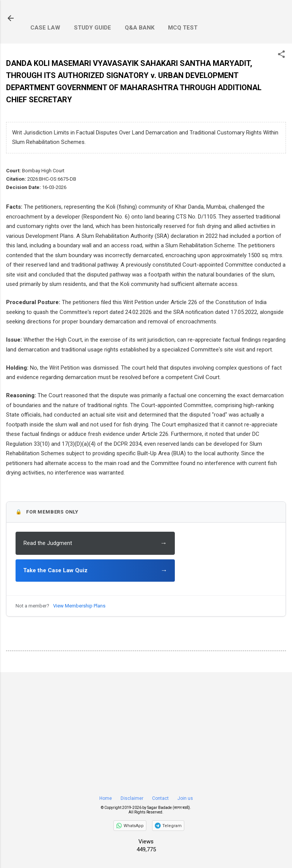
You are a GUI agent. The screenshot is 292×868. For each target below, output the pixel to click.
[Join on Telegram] (168, 826)
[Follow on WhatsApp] (130, 826)
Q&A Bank (140, 28)
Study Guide (93, 28)
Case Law (45, 28)
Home (106, 798)
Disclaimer (132, 798)
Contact (160, 798)
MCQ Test (183, 28)
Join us (185, 798)
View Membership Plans (79, 606)
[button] (281, 55)
